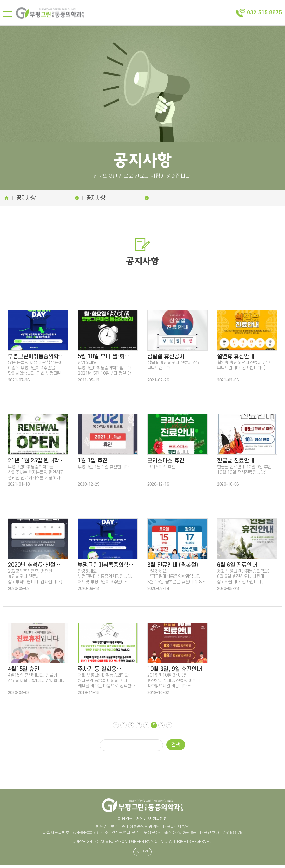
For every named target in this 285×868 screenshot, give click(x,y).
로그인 (142, 854)
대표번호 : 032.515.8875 (221, 835)
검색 (176, 748)
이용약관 (125, 821)
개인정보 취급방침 (152, 821)
